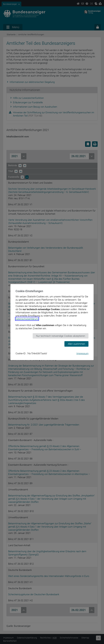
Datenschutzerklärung (27, 319)
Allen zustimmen (76, 344)
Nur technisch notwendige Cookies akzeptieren (61, 336)
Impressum (82, 353)
